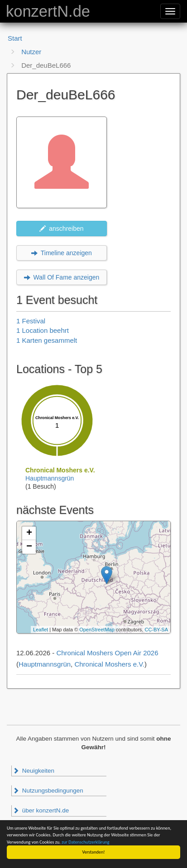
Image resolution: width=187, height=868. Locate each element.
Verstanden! (94, 852)
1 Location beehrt (43, 330)
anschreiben (61, 229)
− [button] (29, 547)
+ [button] (29, 533)
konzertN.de (48, 11)
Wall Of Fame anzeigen (62, 277)
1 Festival (31, 321)
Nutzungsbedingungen (48, 791)
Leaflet (41, 630)
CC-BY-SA (156, 630)
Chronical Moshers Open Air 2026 (107, 653)
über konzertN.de (41, 810)
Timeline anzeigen (62, 253)
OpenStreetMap (97, 630)
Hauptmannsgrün (50, 478)
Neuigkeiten (34, 771)
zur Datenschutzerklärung (86, 842)
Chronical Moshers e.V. (109, 664)
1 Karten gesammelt (47, 340)
